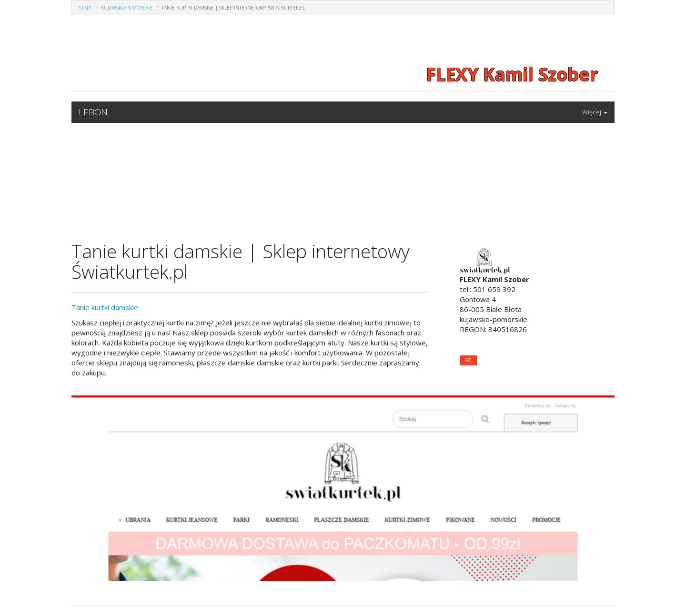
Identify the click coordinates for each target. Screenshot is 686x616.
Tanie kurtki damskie (105, 307)
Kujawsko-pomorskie (127, 8)
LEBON (93, 112)
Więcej (595, 112)
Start (86, 8)
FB (468, 360)
